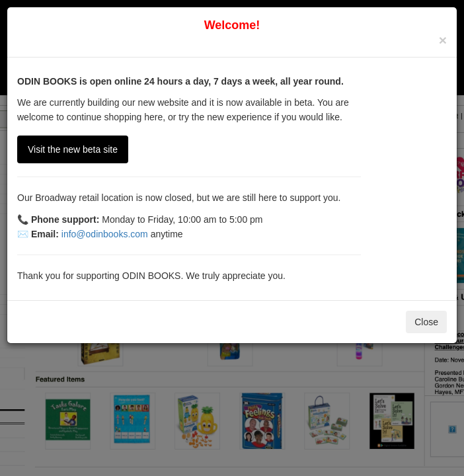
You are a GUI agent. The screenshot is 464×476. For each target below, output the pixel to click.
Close (426, 322)
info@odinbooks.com (105, 234)
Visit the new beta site (73, 149)
